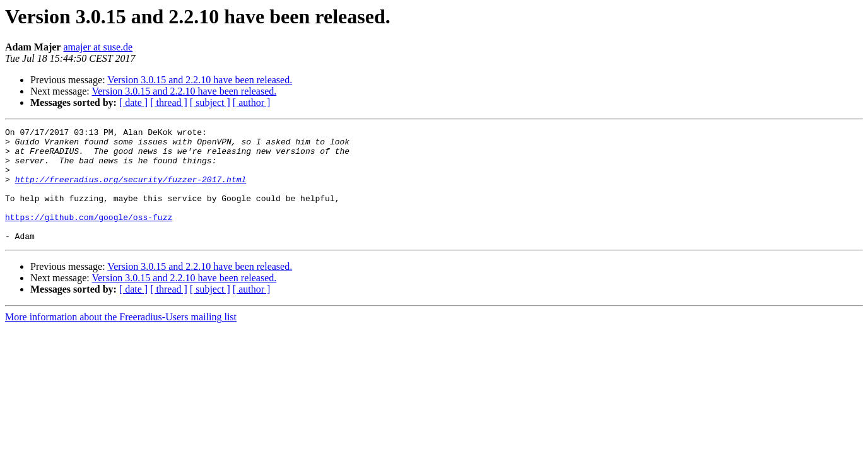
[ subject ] (210, 102)
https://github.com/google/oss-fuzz (89, 236)
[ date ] (133, 102)
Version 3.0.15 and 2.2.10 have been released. (200, 80)
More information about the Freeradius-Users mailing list (121, 340)
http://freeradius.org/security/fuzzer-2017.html (131, 190)
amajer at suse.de (98, 47)
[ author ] (252, 102)
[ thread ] (169, 102)
